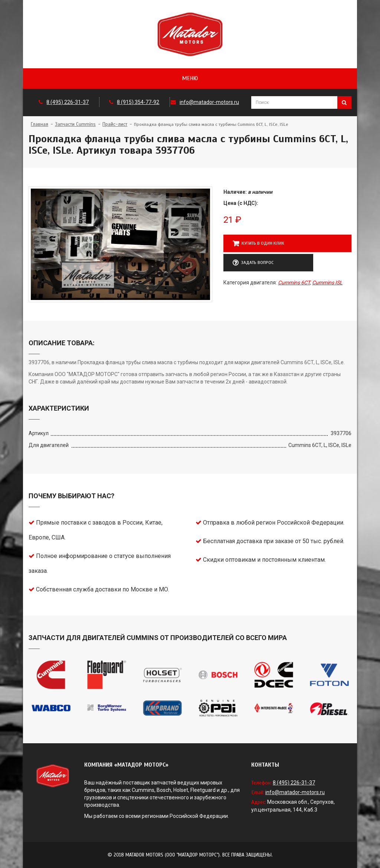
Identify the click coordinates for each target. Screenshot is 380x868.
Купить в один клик (258, 244)
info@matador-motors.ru (209, 102)
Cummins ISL (327, 283)
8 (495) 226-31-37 (68, 102)
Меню (190, 78)
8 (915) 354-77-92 (138, 102)
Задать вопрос (253, 263)
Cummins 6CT (294, 283)
